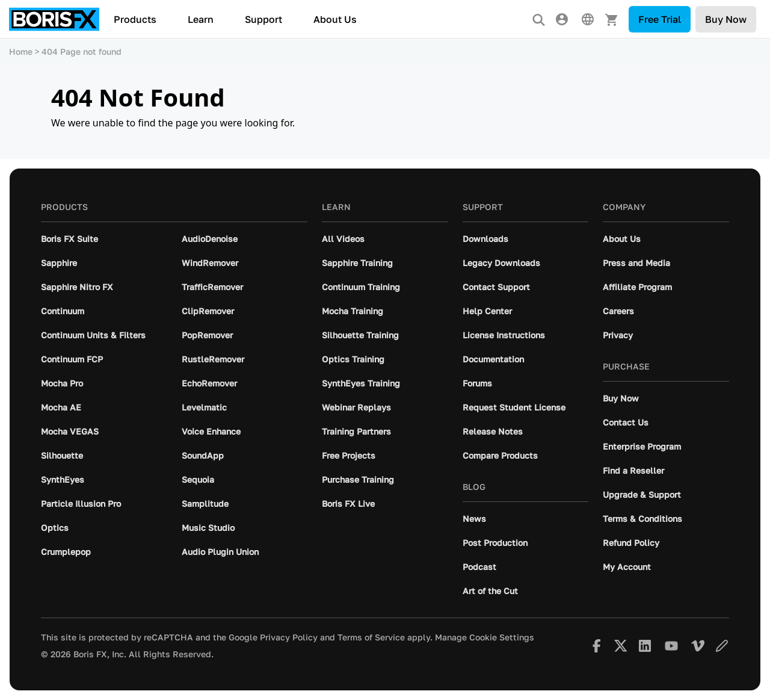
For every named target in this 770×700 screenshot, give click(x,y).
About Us (335, 19)
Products (135, 19)
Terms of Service (371, 637)
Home (21, 51)
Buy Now (726, 19)
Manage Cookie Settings (485, 637)
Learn (201, 19)
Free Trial (660, 19)
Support (263, 19)
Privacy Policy (289, 637)
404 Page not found (82, 51)
